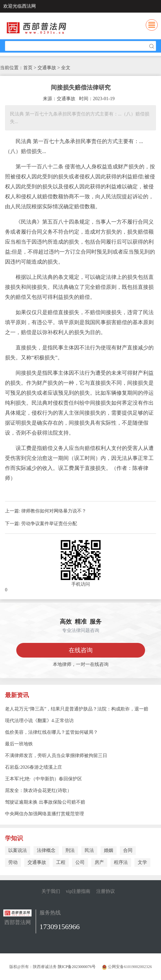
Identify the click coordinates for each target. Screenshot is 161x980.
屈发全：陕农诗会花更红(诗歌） (38, 790)
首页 (28, 68)
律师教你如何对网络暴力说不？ (54, 511)
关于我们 (51, 891)
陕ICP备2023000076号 (77, 967)
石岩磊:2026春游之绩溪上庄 (34, 767)
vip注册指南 (78, 891)
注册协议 (106, 891)
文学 (142, 862)
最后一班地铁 (19, 744)
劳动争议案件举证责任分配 (49, 524)
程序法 (121, 862)
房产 (99, 862)
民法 (89, 850)
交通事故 (37, 862)
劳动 (13, 862)
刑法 (70, 850)
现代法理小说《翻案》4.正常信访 (39, 721)
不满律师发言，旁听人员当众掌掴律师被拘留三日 (56, 756)
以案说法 (18, 850)
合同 (128, 850)
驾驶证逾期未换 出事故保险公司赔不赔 (45, 802)
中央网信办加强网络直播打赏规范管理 (44, 814)
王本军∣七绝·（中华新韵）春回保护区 (43, 779)
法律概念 (46, 850)
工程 (61, 862)
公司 (80, 862)
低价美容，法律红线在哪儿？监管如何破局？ (51, 732)
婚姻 (109, 850)
